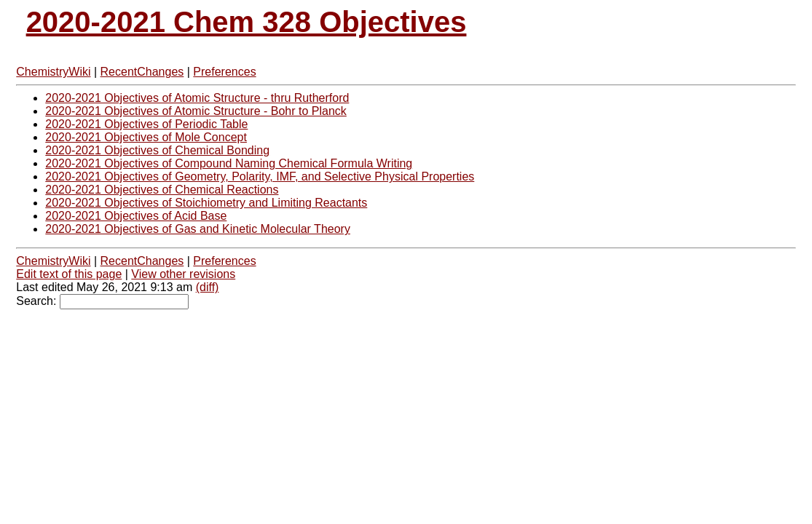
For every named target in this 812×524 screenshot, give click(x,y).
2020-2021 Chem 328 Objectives (247, 22)
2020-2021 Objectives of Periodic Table (146, 124)
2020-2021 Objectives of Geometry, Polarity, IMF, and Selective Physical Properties (260, 176)
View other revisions (183, 274)
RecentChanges (142, 72)
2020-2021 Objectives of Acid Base (136, 216)
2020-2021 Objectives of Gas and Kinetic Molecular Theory (198, 229)
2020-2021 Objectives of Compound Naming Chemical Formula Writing (229, 163)
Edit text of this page (69, 274)
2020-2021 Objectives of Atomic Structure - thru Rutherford (197, 98)
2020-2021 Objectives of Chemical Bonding (157, 150)
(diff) (208, 287)
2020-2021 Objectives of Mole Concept (146, 137)
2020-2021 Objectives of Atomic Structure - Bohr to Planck (196, 111)
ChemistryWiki (53, 72)
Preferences (224, 72)
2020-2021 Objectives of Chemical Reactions (162, 190)
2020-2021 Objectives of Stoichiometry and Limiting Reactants (206, 203)
